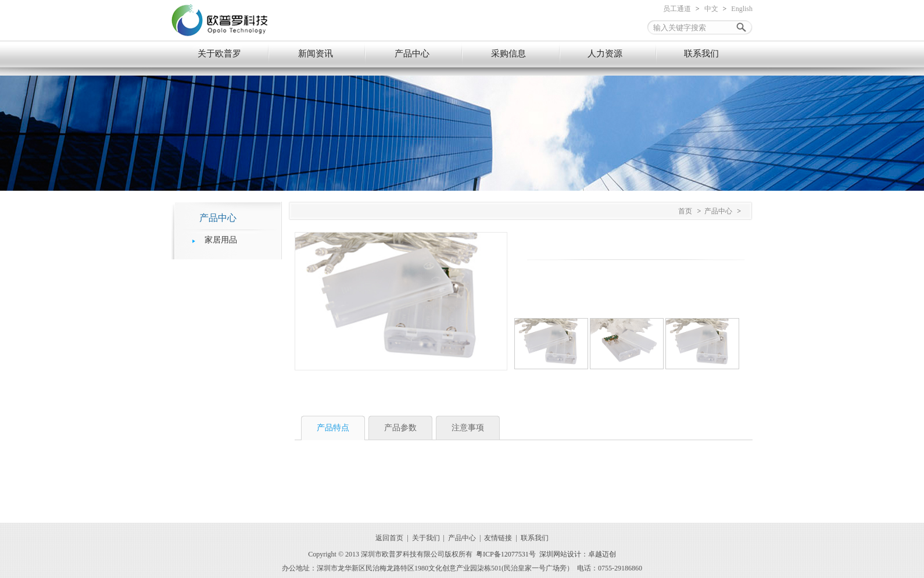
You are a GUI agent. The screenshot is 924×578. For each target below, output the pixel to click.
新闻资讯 (316, 53)
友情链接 (498, 538)
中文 (711, 9)
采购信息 (508, 53)
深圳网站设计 (560, 554)
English (742, 9)
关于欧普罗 (219, 53)
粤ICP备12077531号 (506, 554)
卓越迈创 (602, 554)
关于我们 (426, 538)
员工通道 (677, 9)
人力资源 (605, 53)
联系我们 (701, 53)
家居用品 (221, 240)
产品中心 (412, 53)
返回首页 (389, 538)
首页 (685, 211)
